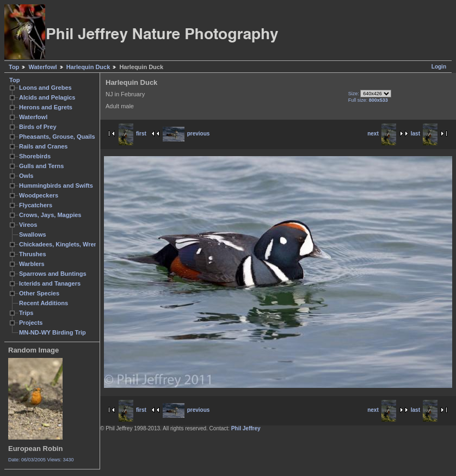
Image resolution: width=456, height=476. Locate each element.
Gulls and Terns (41, 166)
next (382, 134)
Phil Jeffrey (246, 428)
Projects (31, 323)
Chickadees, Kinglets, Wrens (60, 244)
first (133, 134)
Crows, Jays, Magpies (50, 215)
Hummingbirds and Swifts (56, 186)
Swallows (33, 234)
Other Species (39, 293)
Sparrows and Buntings (53, 274)
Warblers (32, 264)
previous (186, 134)
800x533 (378, 100)
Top (14, 67)
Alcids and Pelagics (47, 97)
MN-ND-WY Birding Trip (53, 332)
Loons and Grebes (45, 88)
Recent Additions (44, 303)
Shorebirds (35, 156)
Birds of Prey (38, 127)
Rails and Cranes (43, 146)
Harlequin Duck (88, 67)
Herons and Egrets (46, 107)
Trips (26, 313)
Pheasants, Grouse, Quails (57, 137)
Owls (26, 176)
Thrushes (33, 254)
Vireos (28, 225)
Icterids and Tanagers (50, 283)
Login (439, 67)
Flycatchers (36, 205)
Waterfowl (42, 67)
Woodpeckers (39, 195)
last (424, 134)
